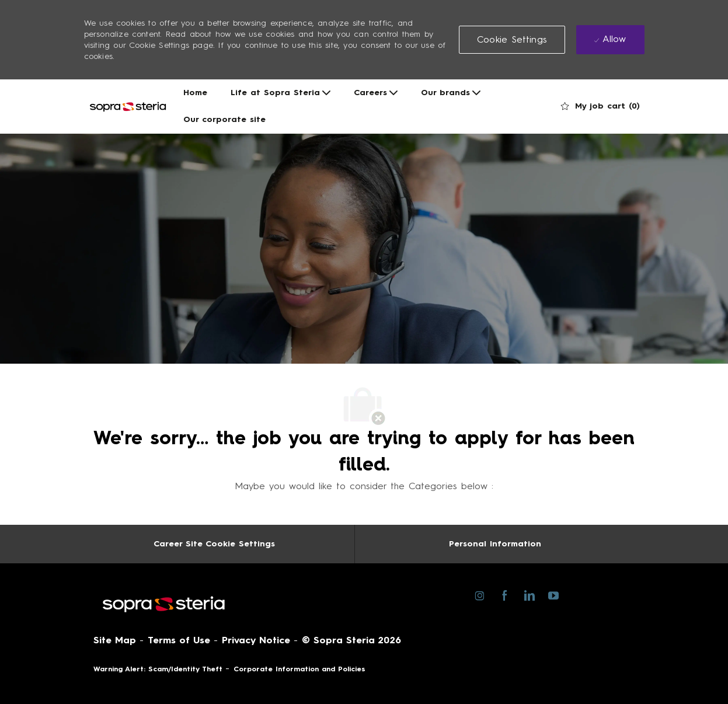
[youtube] (554, 595)
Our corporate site (224, 120)
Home (195, 93)
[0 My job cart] (600, 106)
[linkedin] (529, 594)
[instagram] (480, 594)
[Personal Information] (495, 544)
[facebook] (505, 594)
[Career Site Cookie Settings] (214, 544)
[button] (512, 40)
